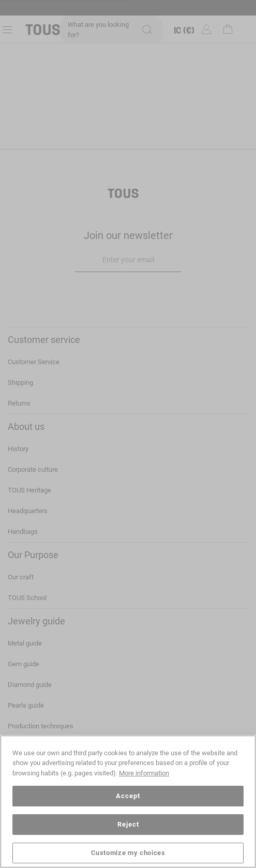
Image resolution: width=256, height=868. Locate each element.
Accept (128, 796)
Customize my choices (128, 853)
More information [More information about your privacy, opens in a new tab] (144, 773)
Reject (128, 824)
